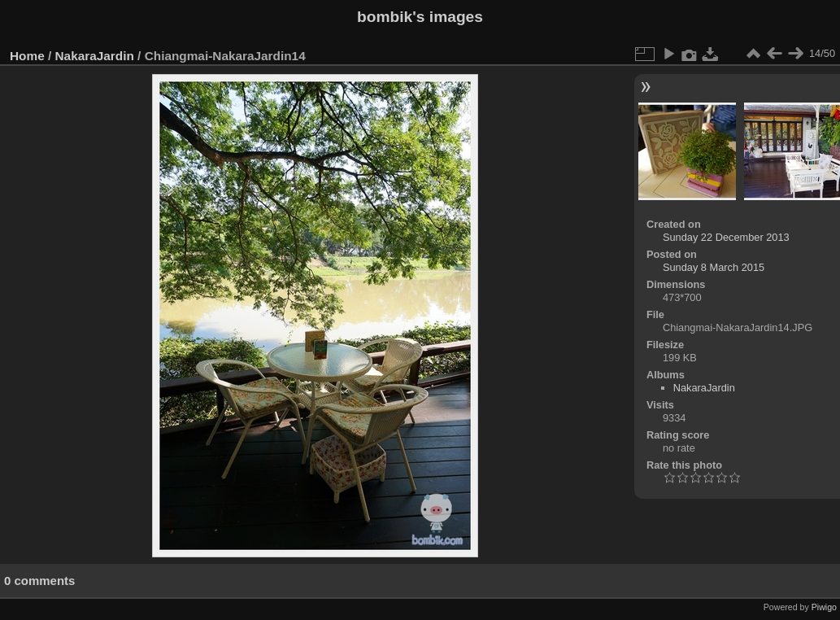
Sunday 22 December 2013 (726, 237)
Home (27, 56)
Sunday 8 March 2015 (714, 267)
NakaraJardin (95, 56)
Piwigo (824, 607)
